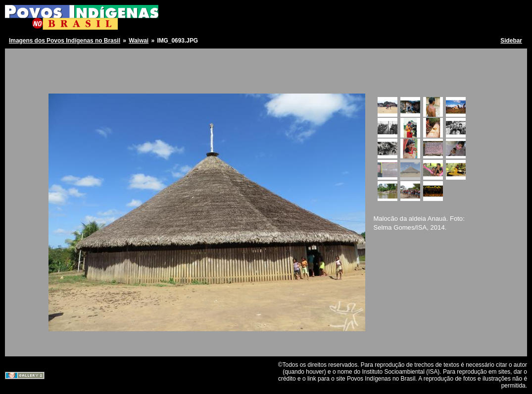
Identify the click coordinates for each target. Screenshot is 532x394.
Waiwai (139, 41)
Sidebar (511, 41)
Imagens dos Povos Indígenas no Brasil (65, 41)
